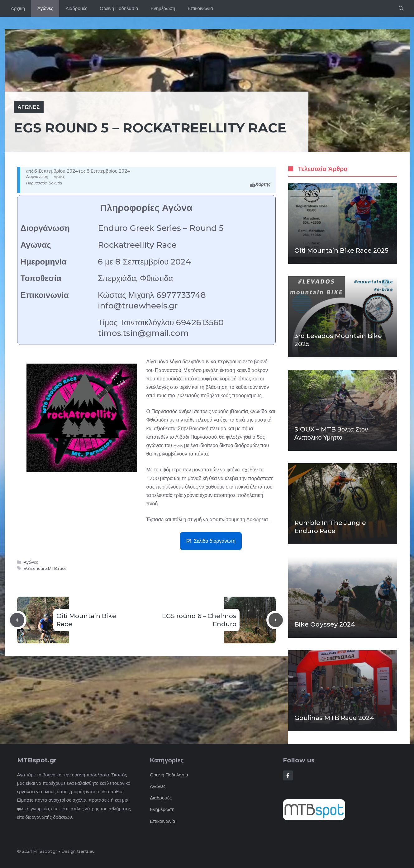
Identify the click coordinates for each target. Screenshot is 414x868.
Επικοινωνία (200, 8)
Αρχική (18, 8)
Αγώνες (45, 8)
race (62, 568)
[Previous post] (17, 620)
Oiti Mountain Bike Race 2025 (341, 250)
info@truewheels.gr (138, 306)
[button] (401, 8)
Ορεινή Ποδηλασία (119, 8)
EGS (28, 568)
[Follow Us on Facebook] (288, 775)
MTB (52, 568)
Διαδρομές (76, 8)
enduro (40, 568)
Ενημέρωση (163, 8)
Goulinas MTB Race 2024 (334, 718)
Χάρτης (263, 184)
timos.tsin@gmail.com (143, 333)
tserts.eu (86, 851)
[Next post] (276, 620)
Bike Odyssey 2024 (325, 624)
